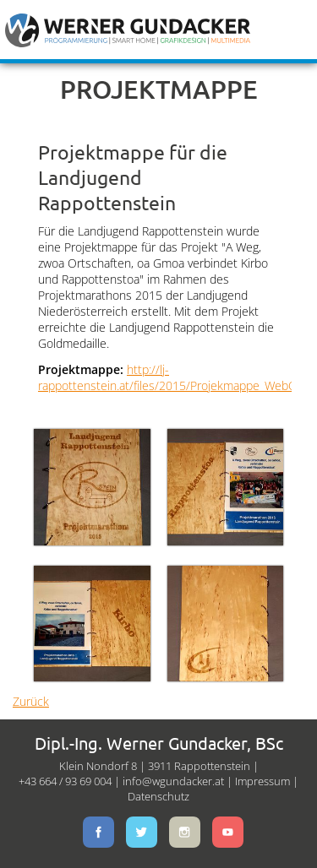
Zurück (31, 701)
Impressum (262, 781)
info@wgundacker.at (173, 781)
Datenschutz (158, 796)
